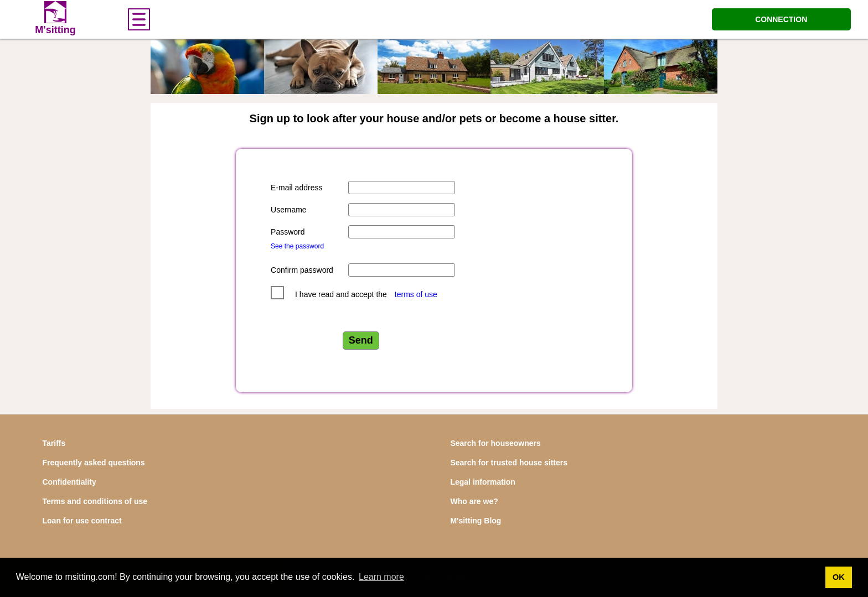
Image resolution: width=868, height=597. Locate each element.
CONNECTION (781, 19)
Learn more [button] (381, 577)
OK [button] (839, 577)
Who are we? (474, 501)
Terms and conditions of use (95, 501)
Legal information (482, 482)
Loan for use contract (82, 521)
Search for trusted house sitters (509, 463)
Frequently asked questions (94, 463)
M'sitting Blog (476, 521)
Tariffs (54, 443)
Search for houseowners (495, 443)
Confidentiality (69, 482)
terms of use (416, 294)
